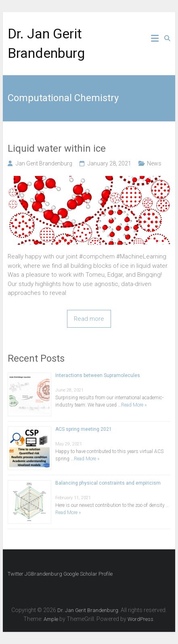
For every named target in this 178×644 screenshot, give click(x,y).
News (154, 163)
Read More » (134, 405)
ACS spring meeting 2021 (84, 429)
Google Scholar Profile (88, 574)
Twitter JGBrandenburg (35, 574)
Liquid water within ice (57, 148)
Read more (89, 319)
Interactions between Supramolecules (98, 375)
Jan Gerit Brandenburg (44, 163)
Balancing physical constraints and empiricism (108, 483)
